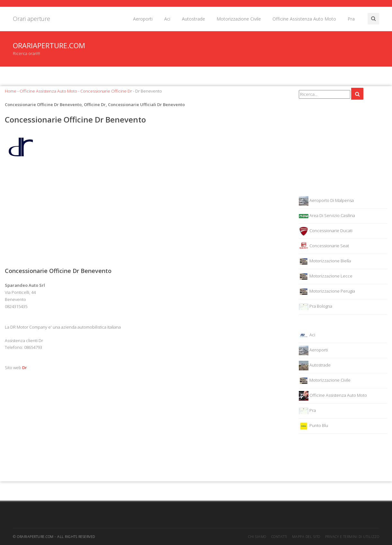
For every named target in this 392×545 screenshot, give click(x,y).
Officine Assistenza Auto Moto (304, 19)
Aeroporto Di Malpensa (326, 201)
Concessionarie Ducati (326, 231)
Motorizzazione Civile (239, 19)
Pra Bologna (316, 307)
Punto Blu (313, 426)
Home (11, 91)
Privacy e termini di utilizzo (352, 536)
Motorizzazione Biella (325, 261)
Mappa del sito (306, 536)
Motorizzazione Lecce (326, 277)
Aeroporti (143, 19)
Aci (167, 19)
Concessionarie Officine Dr (106, 91)
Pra (351, 19)
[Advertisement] (147, 215)
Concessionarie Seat (324, 246)
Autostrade (193, 19)
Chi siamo (257, 536)
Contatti (279, 536)
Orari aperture (31, 19)
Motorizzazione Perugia (327, 292)
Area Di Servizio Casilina (327, 216)
